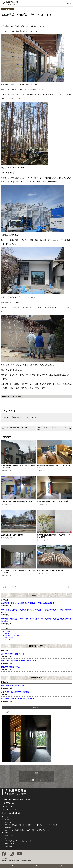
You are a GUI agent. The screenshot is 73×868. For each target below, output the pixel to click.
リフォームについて (44, 825)
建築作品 (7, 820)
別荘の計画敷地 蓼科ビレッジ (13, 654)
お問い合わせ (9, 847)
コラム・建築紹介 (9, 637)
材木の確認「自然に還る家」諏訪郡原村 (50, 571)
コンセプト (8, 823)
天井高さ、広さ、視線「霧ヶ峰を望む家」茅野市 (17, 501)
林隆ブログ (37, 595)
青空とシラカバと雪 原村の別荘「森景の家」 (19, 699)
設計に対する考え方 (11, 825)
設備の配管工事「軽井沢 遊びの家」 (13, 535)
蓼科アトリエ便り (36, 646)
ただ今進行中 (7, 9)
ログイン (25, 417)
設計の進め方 (23, 825)
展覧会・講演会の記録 (38, 830)
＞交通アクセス (8, 803)
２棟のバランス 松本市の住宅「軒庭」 (16, 692)
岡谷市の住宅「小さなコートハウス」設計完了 (52, 428)
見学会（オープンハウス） (12, 635)
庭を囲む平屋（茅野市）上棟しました (20, 427)
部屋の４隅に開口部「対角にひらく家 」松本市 (53, 501)
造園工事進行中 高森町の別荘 (13, 686)
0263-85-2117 (10, 806)
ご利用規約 (4, 859)
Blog (6, 839)
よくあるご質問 (9, 844)
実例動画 (7, 833)
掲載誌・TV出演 (25, 830)
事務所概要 (8, 828)
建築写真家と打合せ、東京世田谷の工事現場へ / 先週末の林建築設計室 (28, 603)
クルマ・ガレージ (9, 639)
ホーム (7, 817)
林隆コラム (55, 825)
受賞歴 (17, 830)
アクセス (50, 830)
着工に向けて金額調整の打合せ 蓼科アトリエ (19, 661)
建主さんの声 (9, 836)
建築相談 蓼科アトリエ (10, 667)
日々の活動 (7, 632)
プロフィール (9, 830)
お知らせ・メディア (10, 633)
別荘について (32, 825)
